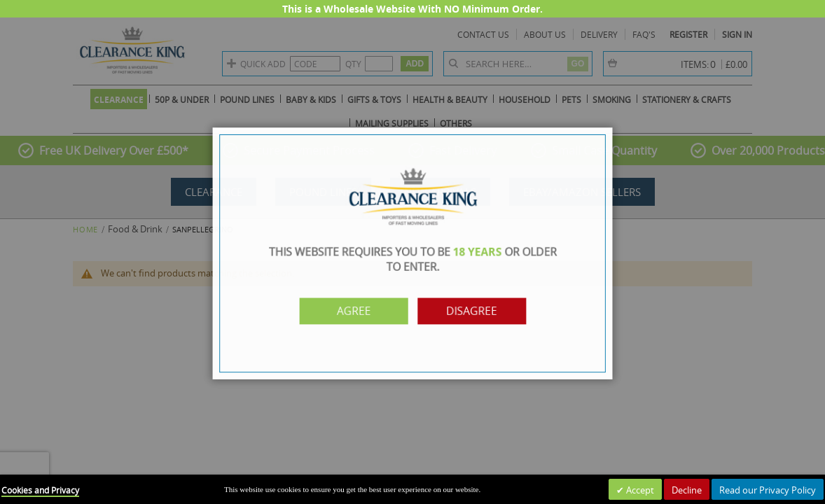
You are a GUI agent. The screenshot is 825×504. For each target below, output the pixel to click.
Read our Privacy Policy (768, 490)
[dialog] (412, 252)
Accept (639, 490)
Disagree (466, 308)
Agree (359, 308)
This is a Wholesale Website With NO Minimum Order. (412, 9)
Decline (687, 490)
